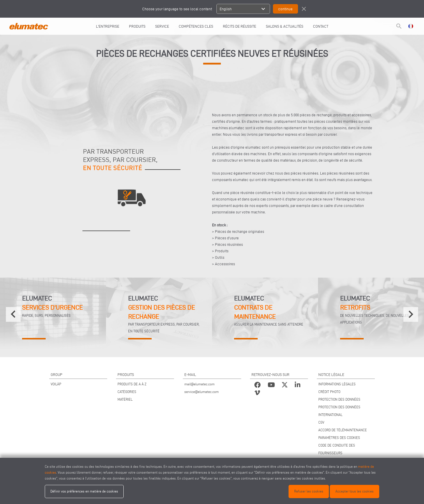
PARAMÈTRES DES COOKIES (339, 438)
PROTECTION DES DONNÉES (339, 399)
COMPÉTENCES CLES (196, 26)
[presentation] (13, 314)
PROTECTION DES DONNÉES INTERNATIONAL (339, 411)
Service (162, 26)
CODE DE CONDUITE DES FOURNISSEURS (337, 449)
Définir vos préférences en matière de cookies (84, 491)
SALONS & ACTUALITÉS (285, 26)
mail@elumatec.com (199, 384)
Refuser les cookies (309, 491)
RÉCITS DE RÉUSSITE (240, 26)
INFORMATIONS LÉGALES (337, 384)
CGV (321, 422)
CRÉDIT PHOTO (329, 392)
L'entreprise (108, 26)
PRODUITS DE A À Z (132, 384)
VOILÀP (56, 384)
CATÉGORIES (127, 392)
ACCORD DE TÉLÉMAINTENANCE (343, 430)
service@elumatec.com (202, 392)
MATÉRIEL (125, 399)
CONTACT (321, 26)
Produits (137, 26)
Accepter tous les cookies (355, 491)
